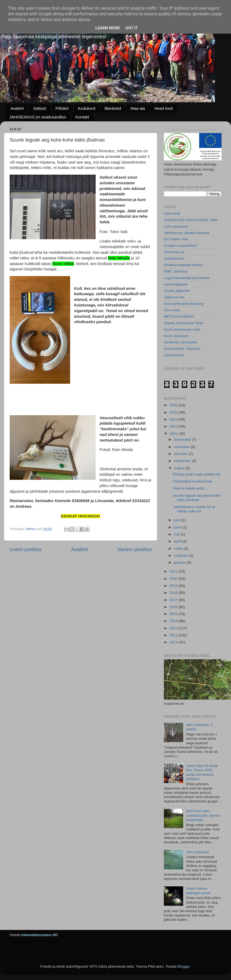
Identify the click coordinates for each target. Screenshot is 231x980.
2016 (174, 607)
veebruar (181, 556)
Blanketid (113, 108)
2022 (174, 434)
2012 (174, 635)
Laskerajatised (176, 284)
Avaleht (17, 108)
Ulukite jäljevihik (177, 291)
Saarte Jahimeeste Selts (183, 323)
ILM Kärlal (172, 214)
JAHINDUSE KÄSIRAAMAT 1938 (191, 220)
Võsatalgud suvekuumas (193, 481)
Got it (132, 28)
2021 (174, 571)
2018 (174, 593)
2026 (174, 405)
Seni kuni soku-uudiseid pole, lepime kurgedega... (203, 815)
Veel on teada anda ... (191, 488)
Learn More (108, 28)
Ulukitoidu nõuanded (180, 342)
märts (179, 549)
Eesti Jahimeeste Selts (182, 329)
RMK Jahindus (176, 271)
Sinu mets (172, 310)
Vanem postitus (134, 549)
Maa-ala (138, 108)
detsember (183, 440)
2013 (174, 628)
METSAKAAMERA (179, 317)
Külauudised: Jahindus (182, 349)
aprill (178, 541)
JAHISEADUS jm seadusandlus (38, 117)
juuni (178, 527)
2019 (174, 586)
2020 (174, 579)
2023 (174, 426)
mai (177, 534)
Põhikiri (62, 108)
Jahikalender (174, 258)
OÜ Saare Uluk (176, 239)
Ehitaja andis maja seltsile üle (197, 474)
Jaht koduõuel (197, 852)
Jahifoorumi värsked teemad (187, 233)
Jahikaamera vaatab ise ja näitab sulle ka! (194, 509)
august (180, 468)
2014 (174, 621)
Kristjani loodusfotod (180, 246)
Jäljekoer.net (174, 297)
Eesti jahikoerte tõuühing (184, 304)
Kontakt (82, 117)
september (183, 461)
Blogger (183, 966)
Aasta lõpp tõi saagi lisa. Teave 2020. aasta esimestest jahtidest (202, 772)
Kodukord (86, 108)
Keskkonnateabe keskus (183, 265)
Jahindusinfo (174, 355)
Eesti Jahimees (176, 336)
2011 (174, 642)
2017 (174, 600)
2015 (174, 614)
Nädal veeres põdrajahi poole (198, 891)
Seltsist (39, 108)
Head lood (164, 108)
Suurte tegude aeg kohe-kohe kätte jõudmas (197, 498)
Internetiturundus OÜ (39, 935)
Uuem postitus (26, 549)
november (182, 447)
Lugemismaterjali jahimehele (187, 278)
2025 (174, 412)
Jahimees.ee (174, 252)
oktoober (181, 454)
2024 (174, 419)
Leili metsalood (176, 226)
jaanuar (180, 563)
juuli (178, 520)
